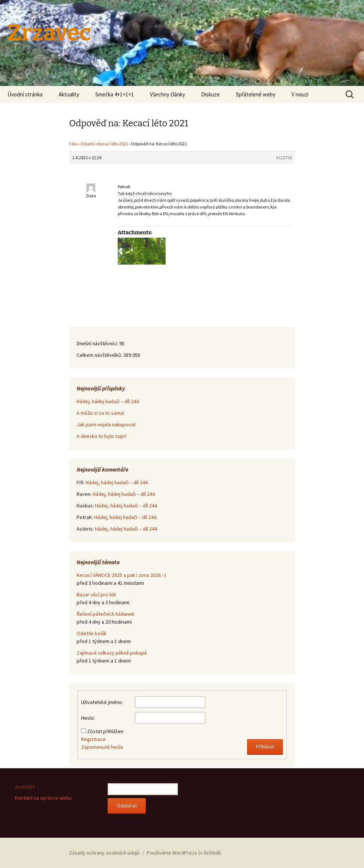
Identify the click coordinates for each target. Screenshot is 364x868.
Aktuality (69, 94)
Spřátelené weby (256, 94)
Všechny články (167, 94)
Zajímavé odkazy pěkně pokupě (112, 653)
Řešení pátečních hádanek (106, 614)
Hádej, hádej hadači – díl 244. (108, 401)
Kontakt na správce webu (43, 798)
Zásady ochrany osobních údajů (104, 853)
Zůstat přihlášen (105, 731)
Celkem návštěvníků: (100, 355)
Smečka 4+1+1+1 (115, 94)
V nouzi (300, 94)
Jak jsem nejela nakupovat (106, 424)
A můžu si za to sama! (100, 413)
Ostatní (88, 144)
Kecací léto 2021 (113, 144)
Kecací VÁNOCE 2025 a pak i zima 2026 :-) (121, 575)
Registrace (93, 739)
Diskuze (210, 94)
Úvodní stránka (25, 94)
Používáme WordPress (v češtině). (184, 853)
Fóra (73, 144)
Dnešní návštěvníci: (98, 343)
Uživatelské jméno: (102, 702)
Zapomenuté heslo (102, 747)
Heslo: (88, 718)
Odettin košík (92, 633)
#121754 (284, 157)
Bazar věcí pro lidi (96, 594)
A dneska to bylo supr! (101, 436)
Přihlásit (265, 747)
